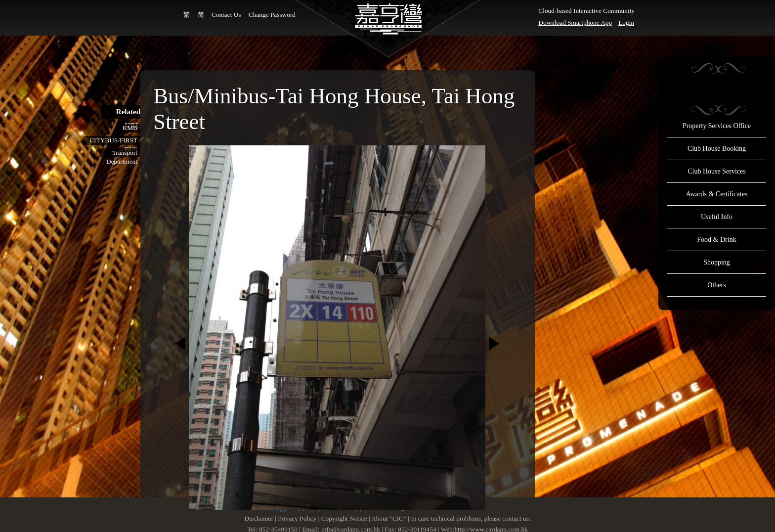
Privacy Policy (297, 518)
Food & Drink (716, 240)
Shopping (717, 262)
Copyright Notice (344, 518)
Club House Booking (717, 149)
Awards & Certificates (717, 194)
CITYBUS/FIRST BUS (113, 141)
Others (716, 285)
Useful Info (717, 217)
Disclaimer (258, 518)
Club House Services (716, 171)
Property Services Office (717, 126)
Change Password (272, 15)
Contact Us (226, 15)
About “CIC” (389, 518)
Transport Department (122, 153)
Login (626, 22)
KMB (130, 128)
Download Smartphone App (575, 22)
